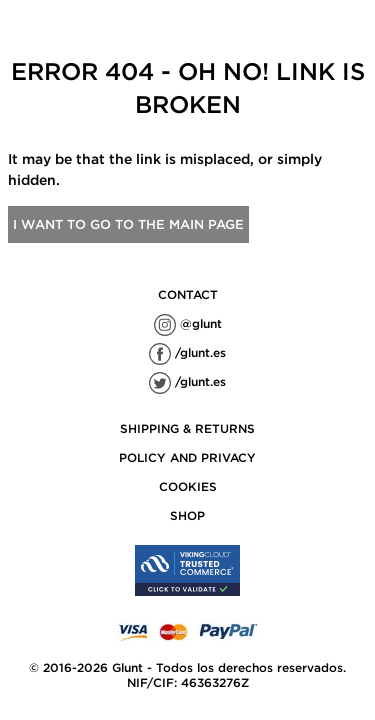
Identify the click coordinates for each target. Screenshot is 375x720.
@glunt (188, 323)
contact (188, 294)
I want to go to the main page (128, 224)
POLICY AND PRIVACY (187, 457)
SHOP (187, 515)
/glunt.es (187, 352)
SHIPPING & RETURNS (187, 428)
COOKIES (188, 486)
